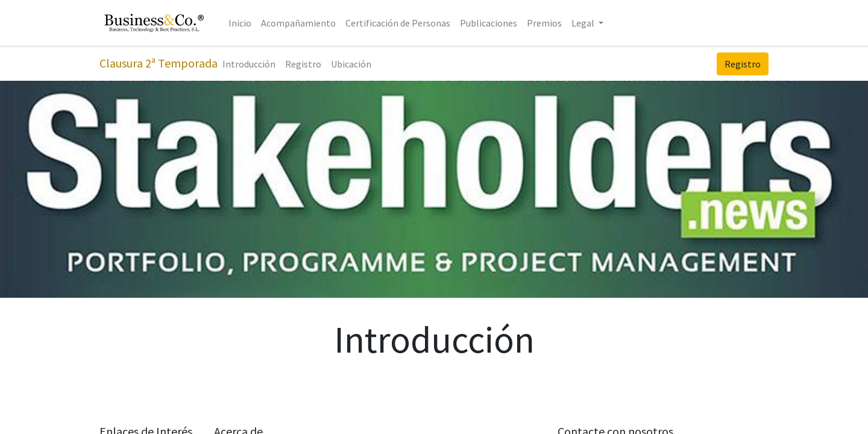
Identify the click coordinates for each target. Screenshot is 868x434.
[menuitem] (240, 23)
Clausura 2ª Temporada (159, 63)
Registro (743, 64)
